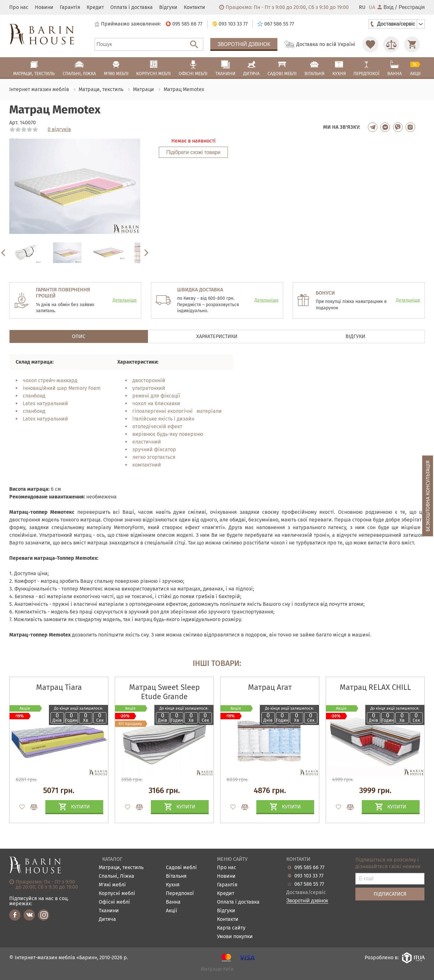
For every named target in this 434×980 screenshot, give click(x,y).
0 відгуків (59, 129)
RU (362, 7)
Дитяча (107, 919)
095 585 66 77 (309, 868)
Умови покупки (235, 937)
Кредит (95, 7)
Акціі (172, 911)
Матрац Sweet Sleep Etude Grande (164, 692)
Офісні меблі (114, 902)
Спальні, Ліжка (116, 876)
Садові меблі (181, 868)
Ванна (173, 902)
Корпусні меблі (117, 894)
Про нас (19, 7)
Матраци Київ (217, 969)
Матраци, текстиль (121, 868)
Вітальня (176, 876)
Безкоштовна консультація (428, 496)
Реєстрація (412, 7)
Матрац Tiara (59, 687)
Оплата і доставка (132, 7)
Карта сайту (231, 928)
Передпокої (180, 894)
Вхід (385, 7)
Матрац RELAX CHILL (375, 687)
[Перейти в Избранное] (370, 44)
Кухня (173, 885)
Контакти (194, 7)
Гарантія (70, 7)
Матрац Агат (270, 687)
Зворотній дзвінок (244, 44)
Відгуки (168, 7)
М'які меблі (112, 885)
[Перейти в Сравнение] (391, 44)
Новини (44, 7)
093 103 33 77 (309, 876)
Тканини (109, 911)
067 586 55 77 (309, 884)
